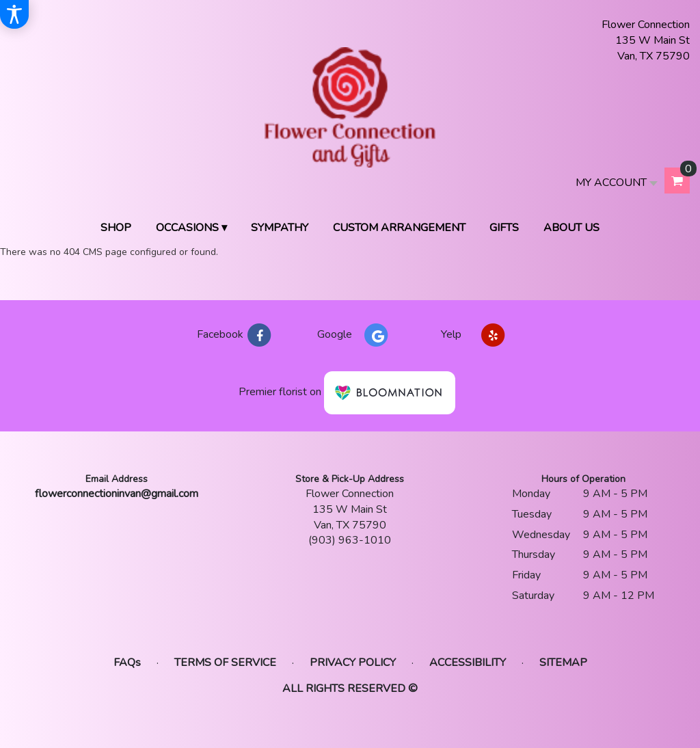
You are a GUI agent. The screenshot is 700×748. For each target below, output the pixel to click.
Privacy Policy (353, 663)
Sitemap (563, 663)
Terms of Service (225, 663)
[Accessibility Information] (14, 14)
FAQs (127, 663)
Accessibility (468, 663)
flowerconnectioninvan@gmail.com (117, 494)
